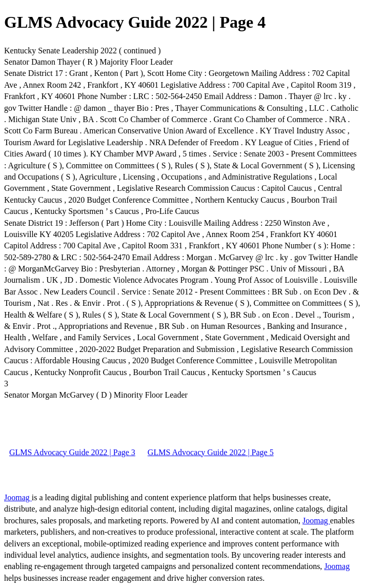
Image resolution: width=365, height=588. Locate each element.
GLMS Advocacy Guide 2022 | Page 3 (72, 452)
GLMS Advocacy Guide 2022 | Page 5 (211, 452)
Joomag (18, 497)
